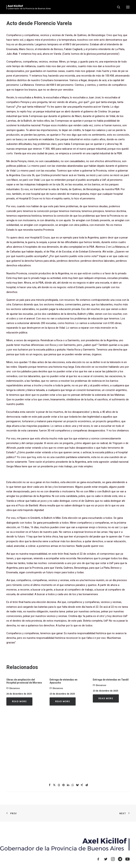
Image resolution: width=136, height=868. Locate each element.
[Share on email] (86, 785)
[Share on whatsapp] (73, 785)
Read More (19, 701)
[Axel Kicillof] (29, 7)
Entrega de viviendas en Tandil (111, 680)
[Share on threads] (59, 785)
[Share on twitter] (54, 785)
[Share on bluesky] (77, 785)
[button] (128, 7)
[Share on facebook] (50, 785)
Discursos (15, 688)
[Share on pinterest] (63, 785)
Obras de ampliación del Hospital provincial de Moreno (24, 681)
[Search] (117, 7)
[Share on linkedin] (68, 785)
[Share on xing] (82, 785)
